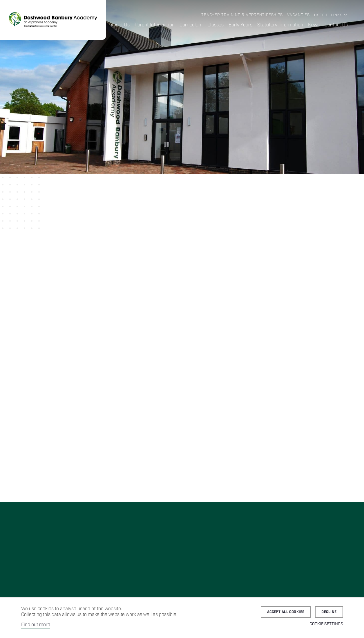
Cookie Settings (326, 624)
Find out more (36, 625)
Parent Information (155, 25)
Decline (329, 612)
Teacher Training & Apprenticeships (243, 15)
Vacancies (298, 15)
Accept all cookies (286, 612)
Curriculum (191, 25)
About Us (121, 25)
